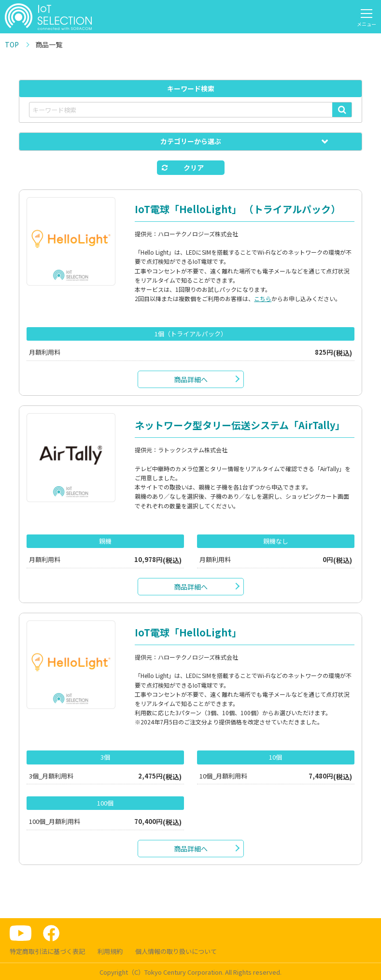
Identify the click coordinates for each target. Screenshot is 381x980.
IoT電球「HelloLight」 (188, 632)
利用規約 (110, 951)
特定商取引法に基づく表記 (47, 951)
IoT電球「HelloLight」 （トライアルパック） (238, 209)
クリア (194, 168)
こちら (263, 298)
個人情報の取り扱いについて (176, 951)
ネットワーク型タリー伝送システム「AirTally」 (240, 425)
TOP (12, 44)
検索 (342, 110)
